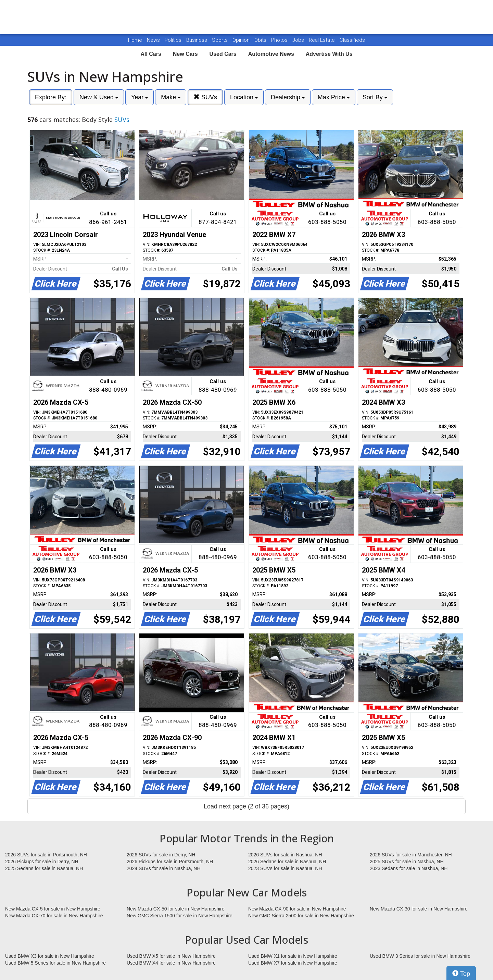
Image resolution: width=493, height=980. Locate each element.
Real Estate (323, 40)
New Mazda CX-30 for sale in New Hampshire (419, 909)
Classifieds (352, 40)
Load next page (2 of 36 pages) (246, 806)
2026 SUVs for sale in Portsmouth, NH (46, 855)
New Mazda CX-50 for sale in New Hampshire (176, 909)
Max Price (334, 97)
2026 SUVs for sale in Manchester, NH (411, 855)
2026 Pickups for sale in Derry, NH (42, 862)
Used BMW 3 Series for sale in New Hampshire (420, 956)
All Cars (151, 54)
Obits (261, 40)
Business (197, 40)
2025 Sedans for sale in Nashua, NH (44, 868)
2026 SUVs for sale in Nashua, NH (285, 855)
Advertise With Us (329, 54)
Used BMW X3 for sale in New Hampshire (50, 956)
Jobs (299, 40)
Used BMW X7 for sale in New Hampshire (293, 963)
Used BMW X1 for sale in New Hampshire (293, 956)
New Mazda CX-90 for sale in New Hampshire (297, 909)
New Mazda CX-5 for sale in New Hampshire (53, 909)
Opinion (242, 40)
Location (244, 97)
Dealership (288, 97)
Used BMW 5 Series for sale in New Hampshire (55, 963)
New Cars (185, 54)
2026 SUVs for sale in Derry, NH (161, 855)
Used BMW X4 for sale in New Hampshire (171, 963)
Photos (280, 40)
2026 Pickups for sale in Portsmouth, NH (170, 862)
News (153, 40)
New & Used (99, 97)
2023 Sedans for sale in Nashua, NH (409, 868)
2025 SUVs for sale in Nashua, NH (407, 862)
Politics (173, 40)
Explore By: (51, 97)
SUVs (205, 97)
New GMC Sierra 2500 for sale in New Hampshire (301, 916)
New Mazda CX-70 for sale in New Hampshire (54, 916)
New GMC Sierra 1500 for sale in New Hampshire (180, 916)
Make (171, 97)
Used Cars (223, 54)
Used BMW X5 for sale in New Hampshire (171, 956)
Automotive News (271, 54)
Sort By (375, 97)
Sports (220, 40)
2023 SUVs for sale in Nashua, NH (285, 868)
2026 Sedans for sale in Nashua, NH (287, 862)
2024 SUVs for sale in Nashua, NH (164, 868)
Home (135, 40)
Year (140, 97)
